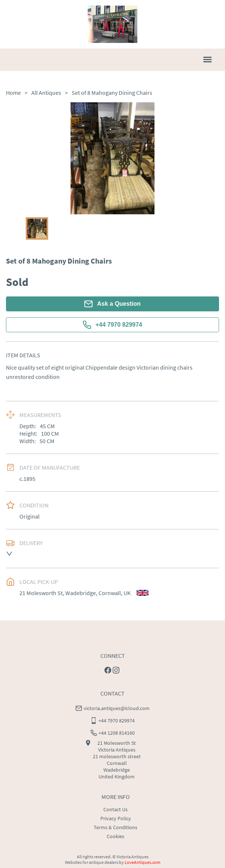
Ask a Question (112, 304)
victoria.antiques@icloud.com (117, 708)
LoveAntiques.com (143, 862)
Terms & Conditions (115, 827)
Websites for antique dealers (92, 862)
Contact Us (115, 809)
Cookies (115, 836)
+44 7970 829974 (112, 325)
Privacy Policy (116, 818)
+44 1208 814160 (117, 733)
